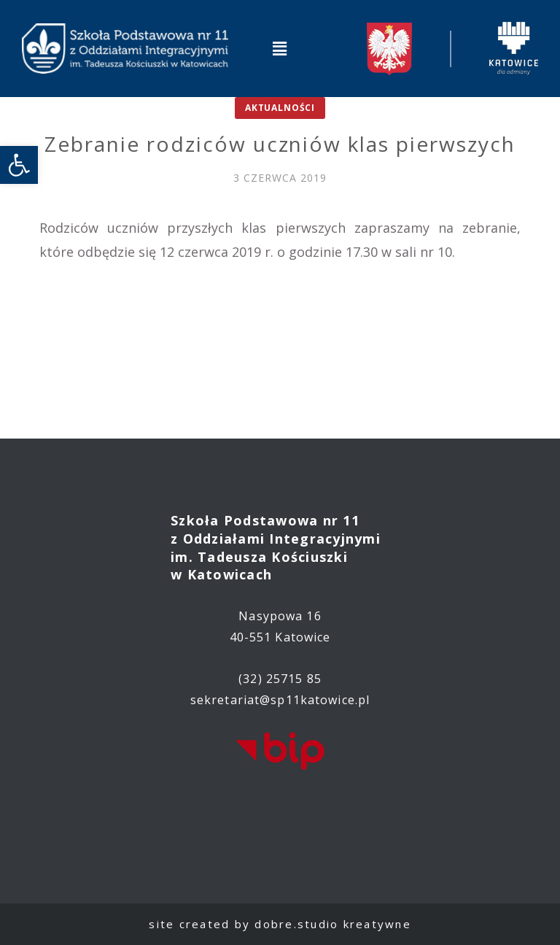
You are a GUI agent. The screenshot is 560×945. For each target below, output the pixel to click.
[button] (280, 48)
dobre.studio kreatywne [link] (333, 924)
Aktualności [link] (280, 108)
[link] (19, 165)
